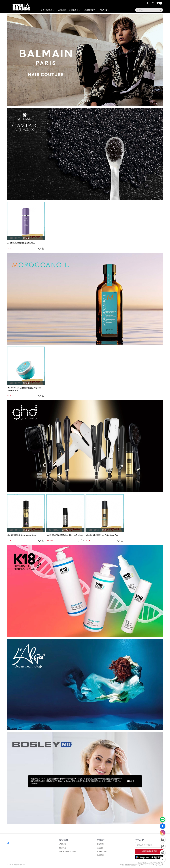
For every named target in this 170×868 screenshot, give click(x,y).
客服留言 (100, 848)
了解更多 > (34, 783)
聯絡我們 (100, 855)
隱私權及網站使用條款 (68, 851)
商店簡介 (63, 848)
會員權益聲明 (102, 851)
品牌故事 (63, 844)
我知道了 (131, 781)
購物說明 (100, 844)
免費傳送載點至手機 (149, 851)
